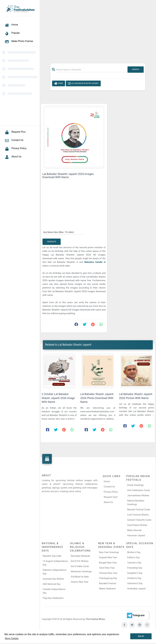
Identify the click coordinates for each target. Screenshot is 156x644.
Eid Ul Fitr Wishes (80, 561)
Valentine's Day (135, 583)
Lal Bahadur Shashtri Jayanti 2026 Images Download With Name (68, 176)
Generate (52, 242)
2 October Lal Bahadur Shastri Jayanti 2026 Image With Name (58, 398)
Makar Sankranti (107, 589)
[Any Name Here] (64, 232)
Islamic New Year (80, 582)
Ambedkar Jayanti (136, 589)
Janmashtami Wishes (138, 495)
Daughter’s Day (135, 573)
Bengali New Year (108, 563)
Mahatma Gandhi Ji (95, 262)
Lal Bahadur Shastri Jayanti (83, 83)
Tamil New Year (107, 568)
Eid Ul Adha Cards (80, 566)
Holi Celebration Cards (139, 490)
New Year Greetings (109, 552)
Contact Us (109, 487)
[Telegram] (135, 615)
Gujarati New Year (108, 557)
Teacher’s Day (134, 563)
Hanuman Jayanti (136, 535)
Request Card (111, 497)
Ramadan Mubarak (80, 556)
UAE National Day (51, 584)
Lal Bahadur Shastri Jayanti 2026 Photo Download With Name (97, 398)
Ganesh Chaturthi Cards (139, 520)
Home (59, 83)
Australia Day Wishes (53, 579)
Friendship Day (135, 568)
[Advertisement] (98, 30)
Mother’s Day (134, 552)
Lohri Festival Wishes (138, 515)
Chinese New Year (108, 573)
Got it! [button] (141, 636)
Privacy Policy (111, 492)
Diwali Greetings (135, 485)
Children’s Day (134, 578)
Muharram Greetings (81, 571)
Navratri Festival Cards (139, 510)
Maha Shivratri (135, 530)
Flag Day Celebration (53, 598)
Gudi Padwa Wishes (137, 525)
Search (136, 69)
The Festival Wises (95, 619)
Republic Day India (52, 556)
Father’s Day (133, 557)
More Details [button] (12, 638)
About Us (108, 502)
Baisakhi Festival (108, 583)
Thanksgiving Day (108, 578)
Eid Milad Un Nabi (80, 577)
